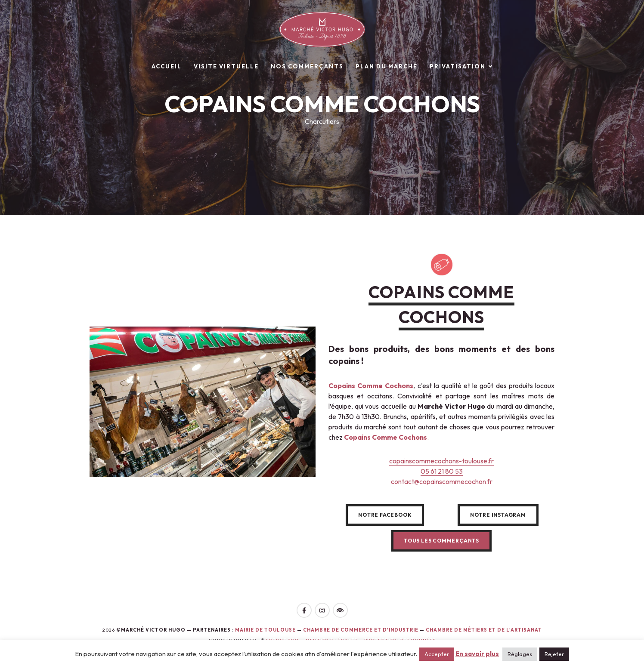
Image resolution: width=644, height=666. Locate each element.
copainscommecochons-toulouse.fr (441, 461)
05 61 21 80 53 (442, 471)
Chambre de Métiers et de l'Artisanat (484, 630)
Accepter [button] (437, 654)
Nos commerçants (307, 66)
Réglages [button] (520, 654)
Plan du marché (387, 66)
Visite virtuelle (226, 66)
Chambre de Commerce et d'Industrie (361, 630)
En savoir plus (477, 654)
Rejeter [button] (554, 654)
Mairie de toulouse (265, 630)
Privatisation (458, 66)
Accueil (167, 66)
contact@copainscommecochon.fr (442, 481)
